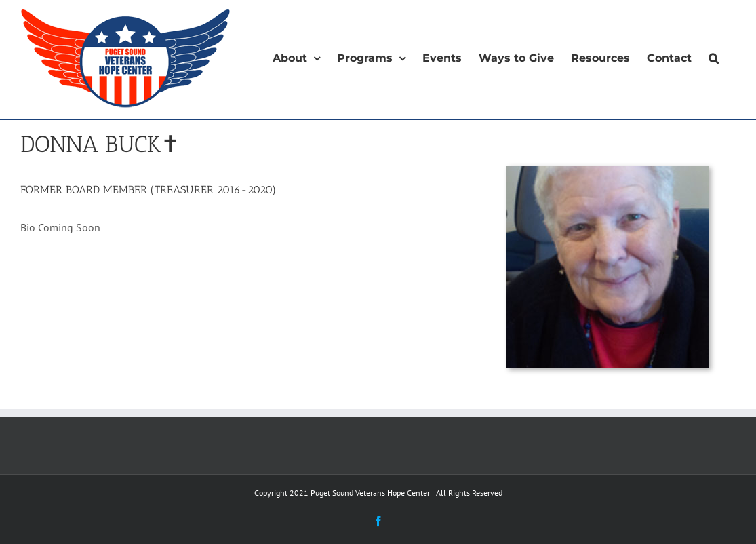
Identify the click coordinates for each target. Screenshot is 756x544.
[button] (714, 58)
